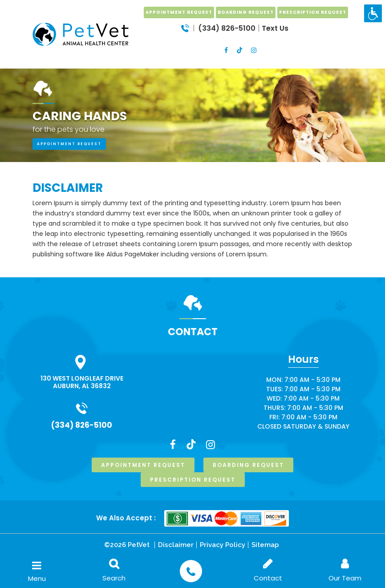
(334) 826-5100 (82, 425)
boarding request (246, 12)
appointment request (69, 144)
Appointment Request (179, 12)
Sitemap (265, 545)
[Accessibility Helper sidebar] (373, 13)
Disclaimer (176, 545)
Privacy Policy (223, 545)
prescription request (313, 12)
